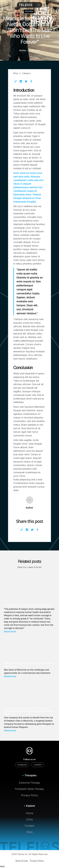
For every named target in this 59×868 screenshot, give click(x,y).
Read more (10, 631)
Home (29, 813)
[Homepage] (26, 5)
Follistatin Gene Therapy (29, 789)
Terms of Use (21, 861)
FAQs (29, 832)
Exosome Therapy (29, 783)
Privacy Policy (29, 795)
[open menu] (39, 5)
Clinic (30, 819)
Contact (29, 826)
